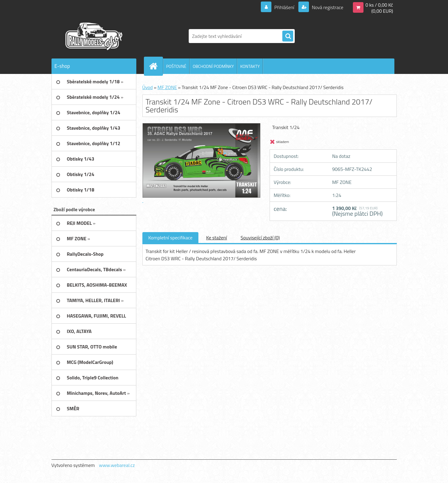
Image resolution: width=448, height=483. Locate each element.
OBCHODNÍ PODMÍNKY (213, 66)
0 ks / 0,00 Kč (379, 5)
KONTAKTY (250, 66)
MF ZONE (167, 87)
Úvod (148, 87)
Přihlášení (284, 7)
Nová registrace (327, 7)
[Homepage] (156, 66)
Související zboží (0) (260, 238)
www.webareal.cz (117, 465)
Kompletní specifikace (171, 238)
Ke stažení (216, 238)
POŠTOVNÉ (176, 66)
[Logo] (93, 36)
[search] (288, 36)
